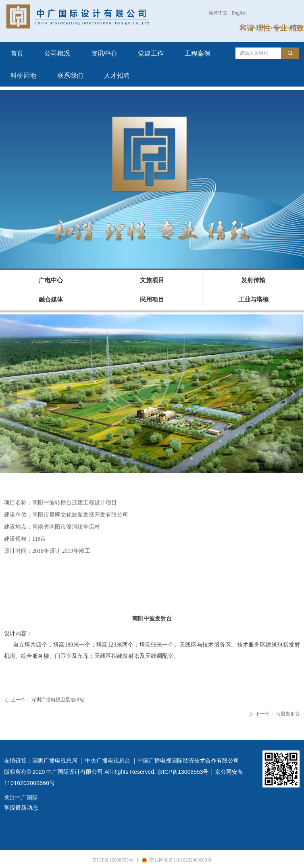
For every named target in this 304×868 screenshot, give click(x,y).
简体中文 (218, 13)
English (239, 13)
